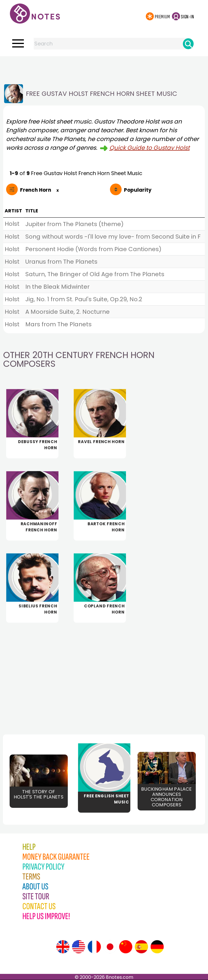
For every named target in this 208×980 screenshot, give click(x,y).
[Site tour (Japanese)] (110, 947)
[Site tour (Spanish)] (141, 947)
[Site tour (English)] (63, 947)
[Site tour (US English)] (79, 947)
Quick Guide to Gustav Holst (150, 148)
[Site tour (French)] (94, 947)
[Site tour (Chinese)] (126, 947)
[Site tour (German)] (157, 947)
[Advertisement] (104, 68)
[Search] (188, 44)
